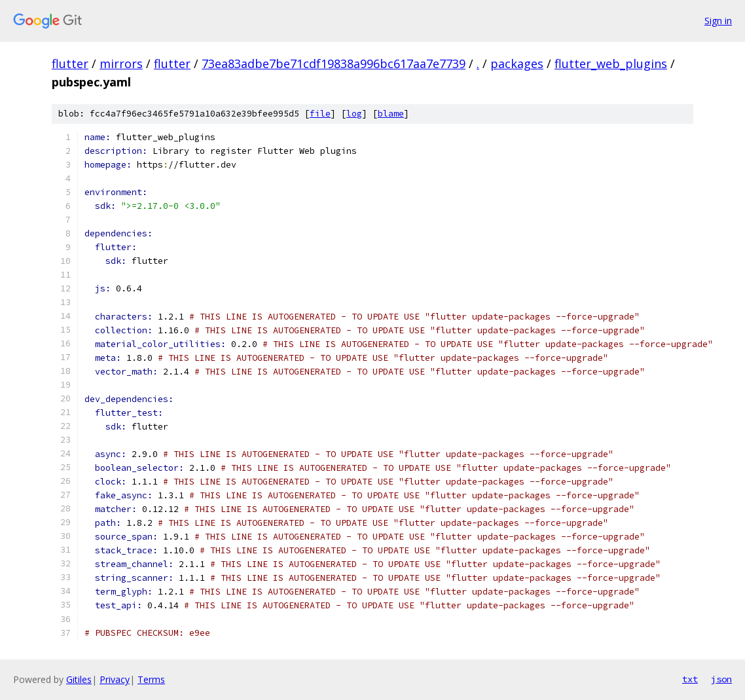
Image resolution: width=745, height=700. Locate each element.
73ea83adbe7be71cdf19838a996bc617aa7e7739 (334, 64)
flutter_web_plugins (611, 64)
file (320, 114)
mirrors (121, 64)
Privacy (115, 679)
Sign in (718, 21)
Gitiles (79, 679)
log (354, 114)
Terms (151, 679)
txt (690, 679)
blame (391, 114)
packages (517, 64)
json (721, 679)
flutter (70, 64)
